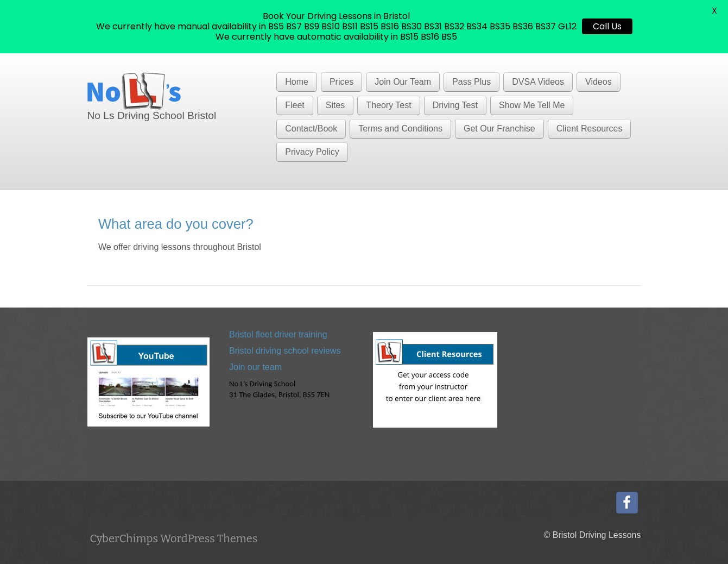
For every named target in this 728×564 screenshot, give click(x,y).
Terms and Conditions (400, 129)
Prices (341, 82)
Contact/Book (311, 129)
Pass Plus (471, 82)
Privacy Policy (312, 152)
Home (297, 82)
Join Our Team (403, 82)
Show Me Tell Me (532, 105)
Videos (599, 82)
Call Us (607, 26)
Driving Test (455, 105)
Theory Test (388, 105)
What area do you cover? (176, 224)
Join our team (255, 367)
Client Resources (590, 129)
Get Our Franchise (499, 129)
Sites (335, 105)
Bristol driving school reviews (285, 351)
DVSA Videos (538, 82)
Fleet (295, 105)
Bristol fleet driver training (278, 334)
